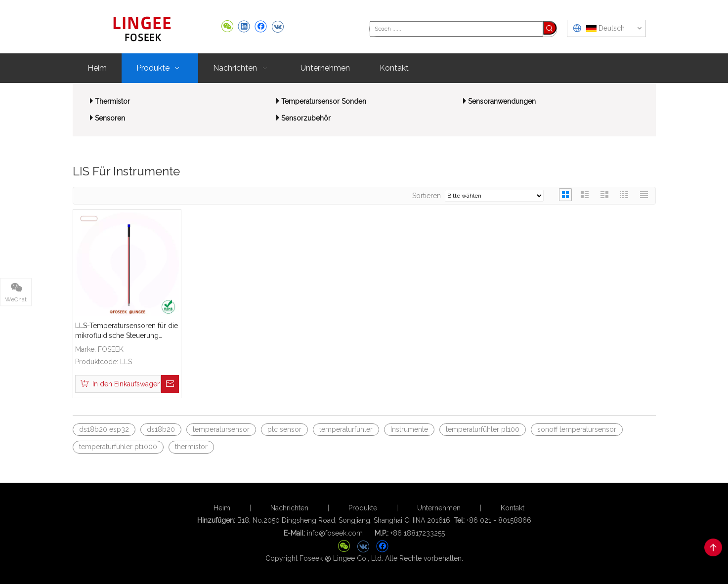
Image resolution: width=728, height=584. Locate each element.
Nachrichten (289, 508)
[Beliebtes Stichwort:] (550, 28)
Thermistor (112, 101)
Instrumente (409, 429)
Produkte (363, 508)
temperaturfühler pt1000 (118, 447)
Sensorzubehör (306, 118)
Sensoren (110, 118)
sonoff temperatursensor (577, 429)
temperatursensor (221, 429)
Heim (222, 508)
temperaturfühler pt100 (483, 429)
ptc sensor (284, 429)
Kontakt (513, 508)
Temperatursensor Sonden (324, 101)
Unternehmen (439, 508)
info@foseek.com (335, 533)
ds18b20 (161, 429)
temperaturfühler (346, 429)
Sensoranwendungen (502, 101)
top (713, 547)
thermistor (191, 447)
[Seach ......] (456, 29)
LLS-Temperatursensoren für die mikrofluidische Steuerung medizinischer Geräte (127, 331)
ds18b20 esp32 (104, 429)
